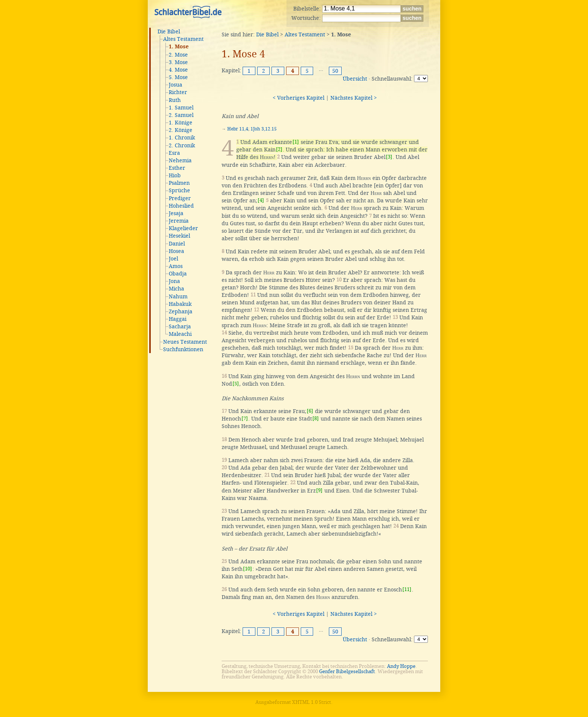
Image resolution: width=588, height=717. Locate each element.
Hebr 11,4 (238, 129)
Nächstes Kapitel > (354, 98)
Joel (173, 259)
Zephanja (181, 311)
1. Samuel (181, 108)
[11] (407, 589)
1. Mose (179, 47)
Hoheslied (181, 206)
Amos (176, 266)
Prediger (180, 198)
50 (335, 71)
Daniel (177, 244)
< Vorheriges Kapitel (298, 98)
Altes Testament (183, 39)
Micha (176, 289)
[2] (279, 149)
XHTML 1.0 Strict (312, 702)
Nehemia (180, 160)
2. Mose (178, 55)
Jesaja (176, 213)
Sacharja (180, 326)
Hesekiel (179, 236)
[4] (261, 200)
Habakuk (180, 304)
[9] (319, 490)
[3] (389, 157)
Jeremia (179, 221)
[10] (247, 569)
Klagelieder (183, 228)
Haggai (178, 319)
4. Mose (178, 70)
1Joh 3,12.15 (264, 129)
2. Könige (181, 130)
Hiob (175, 175)
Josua (175, 85)
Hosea (176, 251)
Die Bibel (169, 31)
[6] (310, 411)
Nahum (178, 296)
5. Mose (178, 77)
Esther (177, 168)
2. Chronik (182, 145)
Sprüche (179, 190)
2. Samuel (181, 115)
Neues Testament (185, 342)
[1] (296, 142)
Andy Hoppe (401, 666)
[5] (236, 384)
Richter (178, 92)
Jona (174, 281)
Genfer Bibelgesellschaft (347, 671)
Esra (174, 153)
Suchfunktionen (183, 349)
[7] (245, 418)
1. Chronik (182, 138)
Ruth (175, 100)
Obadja (178, 274)
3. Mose (178, 62)
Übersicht (355, 79)
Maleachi (180, 334)
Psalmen (179, 183)
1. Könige (181, 123)
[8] (316, 418)
